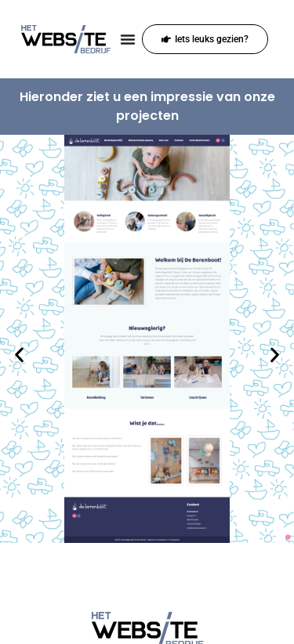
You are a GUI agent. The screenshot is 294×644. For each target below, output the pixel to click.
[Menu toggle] (128, 39)
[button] (19, 355)
